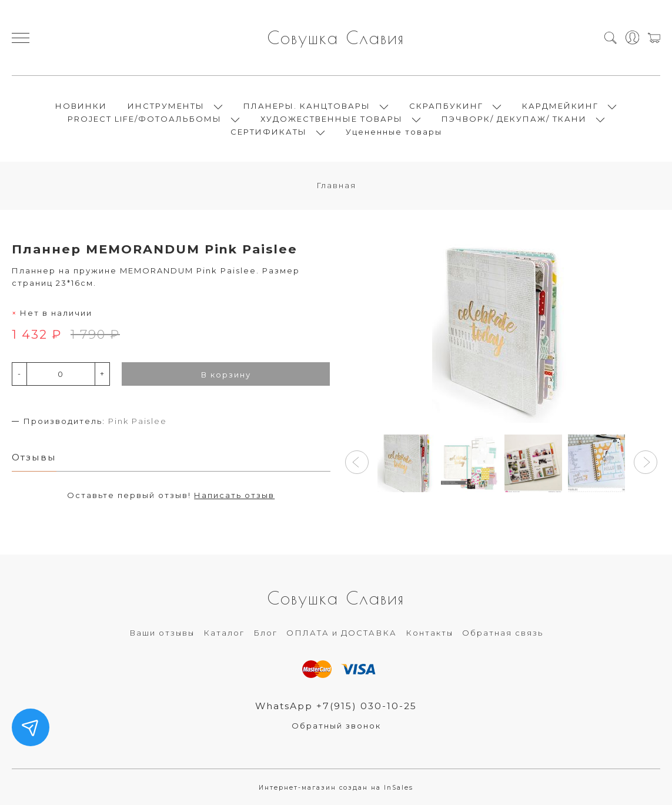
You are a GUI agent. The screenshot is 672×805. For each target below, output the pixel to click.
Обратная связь (503, 633)
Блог (265, 633)
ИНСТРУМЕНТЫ (166, 106)
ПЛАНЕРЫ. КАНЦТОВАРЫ (307, 106)
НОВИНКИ (81, 106)
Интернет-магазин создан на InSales (336, 788)
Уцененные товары (394, 132)
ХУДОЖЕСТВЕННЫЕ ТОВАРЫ (332, 119)
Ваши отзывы (162, 633)
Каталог (224, 633)
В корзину (226, 375)
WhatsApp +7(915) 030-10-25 (336, 706)
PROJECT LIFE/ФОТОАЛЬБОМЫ (145, 119)
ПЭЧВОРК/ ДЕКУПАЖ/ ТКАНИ (514, 119)
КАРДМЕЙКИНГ (560, 106)
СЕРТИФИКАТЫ (269, 132)
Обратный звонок (336, 726)
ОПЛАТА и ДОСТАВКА (342, 633)
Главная (336, 185)
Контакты (429, 633)
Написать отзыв (234, 495)
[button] (357, 462)
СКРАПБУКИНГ (446, 106)
